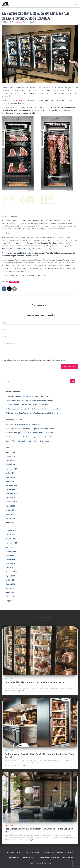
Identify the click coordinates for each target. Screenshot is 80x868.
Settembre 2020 (11, 572)
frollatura (14, 282)
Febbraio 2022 (11, 531)
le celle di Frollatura (32, 853)
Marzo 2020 (10, 597)
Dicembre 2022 (11, 490)
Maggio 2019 (10, 601)
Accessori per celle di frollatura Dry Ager (58, 853)
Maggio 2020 (10, 588)
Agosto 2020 (10, 576)
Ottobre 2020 (10, 568)
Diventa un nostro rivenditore (48, 858)
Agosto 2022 (10, 506)
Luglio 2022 (10, 510)
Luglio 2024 (10, 473)
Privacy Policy (68, 858)
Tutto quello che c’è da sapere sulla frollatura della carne (37, 429)
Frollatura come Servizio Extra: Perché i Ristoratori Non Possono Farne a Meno (33, 409)
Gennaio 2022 (11, 535)
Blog (19, 853)
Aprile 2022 (10, 522)
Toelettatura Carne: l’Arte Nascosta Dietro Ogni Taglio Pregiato (27, 397)
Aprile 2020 (10, 592)
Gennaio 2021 (11, 555)
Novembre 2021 (11, 543)
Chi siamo (11, 853)
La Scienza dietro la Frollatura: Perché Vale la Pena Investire (27, 405)
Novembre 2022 (11, 494)
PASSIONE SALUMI (13, 858)
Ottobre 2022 (10, 498)
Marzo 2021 (10, 547)
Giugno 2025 (10, 452)
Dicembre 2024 (11, 465)
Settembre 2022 (11, 502)
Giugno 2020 (10, 584)
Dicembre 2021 (11, 539)
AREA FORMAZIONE (28, 858)
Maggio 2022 (10, 518)
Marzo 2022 (10, 527)
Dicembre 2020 (11, 560)
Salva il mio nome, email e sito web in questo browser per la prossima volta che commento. (35, 360)
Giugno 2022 (10, 514)
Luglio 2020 (10, 580)
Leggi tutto (20, 691)
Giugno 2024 (10, 477)
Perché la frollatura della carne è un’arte (25, 425)
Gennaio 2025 (11, 461)
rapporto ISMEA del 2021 (17, 100)
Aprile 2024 (10, 481)
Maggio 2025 (10, 457)
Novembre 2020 (11, 564)
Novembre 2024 (11, 469)
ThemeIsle (47, 863)
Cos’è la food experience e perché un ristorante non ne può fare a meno (31, 401)
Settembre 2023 (11, 485)
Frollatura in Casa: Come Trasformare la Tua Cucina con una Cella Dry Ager (32, 413)
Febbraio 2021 (11, 551)
